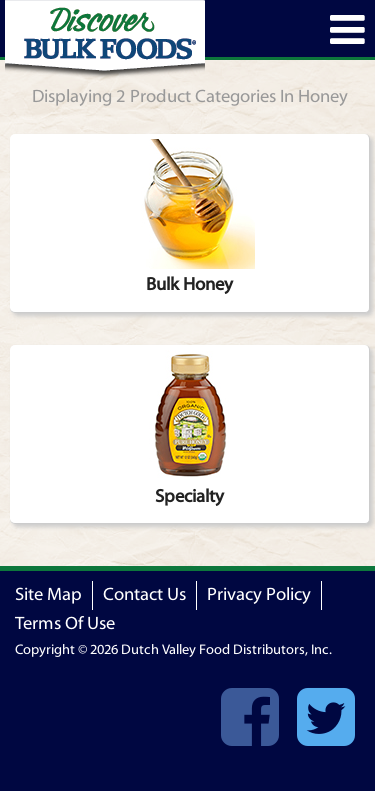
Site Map (48, 594)
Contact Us (144, 594)
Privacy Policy (259, 594)
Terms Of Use (65, 623)
